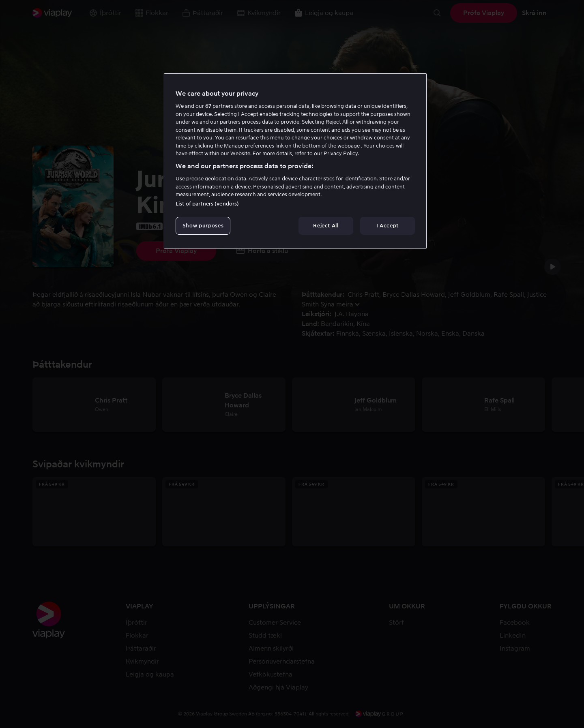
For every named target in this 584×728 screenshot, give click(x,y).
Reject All (326, 226)
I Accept (388, 226)
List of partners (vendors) (207, 204)
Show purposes (203, 226)
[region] (295, 161)
